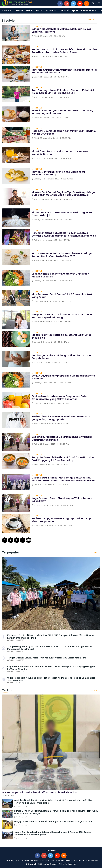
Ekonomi (51, 11)
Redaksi (25, 861)
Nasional (7, 11)
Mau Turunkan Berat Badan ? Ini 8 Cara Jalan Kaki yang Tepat (62, 296)
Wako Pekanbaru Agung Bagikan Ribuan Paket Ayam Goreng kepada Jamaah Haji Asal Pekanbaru (51, 679)
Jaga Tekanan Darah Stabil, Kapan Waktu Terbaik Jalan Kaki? (63, 499)
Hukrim (39, 11)
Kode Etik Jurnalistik (40, 861)
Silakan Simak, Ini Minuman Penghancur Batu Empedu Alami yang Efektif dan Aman (60, 398)
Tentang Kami (13, 861)
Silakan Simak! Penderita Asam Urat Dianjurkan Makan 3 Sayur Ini (61, 275)
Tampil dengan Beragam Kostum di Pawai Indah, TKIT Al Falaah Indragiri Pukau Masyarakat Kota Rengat (49, 648)
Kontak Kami (92, 861)
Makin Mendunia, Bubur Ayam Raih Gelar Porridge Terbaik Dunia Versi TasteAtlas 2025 (62, 255)
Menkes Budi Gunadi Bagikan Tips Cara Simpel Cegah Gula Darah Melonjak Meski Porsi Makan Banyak (61, 195)
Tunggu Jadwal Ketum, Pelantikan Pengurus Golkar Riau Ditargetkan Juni (46, 658)
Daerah (19, 11)
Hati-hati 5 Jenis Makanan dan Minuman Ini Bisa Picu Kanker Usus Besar (62, 132)
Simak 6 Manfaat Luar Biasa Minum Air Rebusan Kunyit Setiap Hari (61, 153)
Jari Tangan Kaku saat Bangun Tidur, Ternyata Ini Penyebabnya (62, 357)
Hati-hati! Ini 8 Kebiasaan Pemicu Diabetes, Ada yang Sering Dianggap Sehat (62, 418)
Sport (75, 11)
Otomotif (64, 11)
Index (93, 19)
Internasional (88, 11)
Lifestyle (37, 26)
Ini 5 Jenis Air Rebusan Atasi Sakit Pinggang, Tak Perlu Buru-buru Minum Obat (61, 71)
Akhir (29, 540)
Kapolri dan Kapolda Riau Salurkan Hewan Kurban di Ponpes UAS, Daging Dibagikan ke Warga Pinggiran (52, 668)
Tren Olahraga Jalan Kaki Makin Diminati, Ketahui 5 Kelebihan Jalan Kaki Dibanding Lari (64, 92)
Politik (29, 11)
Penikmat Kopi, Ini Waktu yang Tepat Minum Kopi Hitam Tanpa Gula (62, 520)
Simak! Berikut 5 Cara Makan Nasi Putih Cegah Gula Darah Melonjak (64, 214)
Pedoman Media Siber (62, 861)
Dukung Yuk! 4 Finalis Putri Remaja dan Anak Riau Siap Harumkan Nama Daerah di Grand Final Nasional (62, 480)
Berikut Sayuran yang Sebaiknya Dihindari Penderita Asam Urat (64, 377)
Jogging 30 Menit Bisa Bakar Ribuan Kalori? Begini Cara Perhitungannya (62, 438)
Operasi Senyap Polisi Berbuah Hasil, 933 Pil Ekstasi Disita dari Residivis (40, 792)
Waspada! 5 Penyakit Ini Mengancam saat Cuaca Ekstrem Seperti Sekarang (63, 316)
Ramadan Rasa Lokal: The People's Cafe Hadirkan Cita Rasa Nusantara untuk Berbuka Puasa (62, 51)
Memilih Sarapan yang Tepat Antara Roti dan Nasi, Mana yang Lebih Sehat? (63, 112)
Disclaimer (79, 861)
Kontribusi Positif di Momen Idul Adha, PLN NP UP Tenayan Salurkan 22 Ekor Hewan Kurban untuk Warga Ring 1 (50, 637)
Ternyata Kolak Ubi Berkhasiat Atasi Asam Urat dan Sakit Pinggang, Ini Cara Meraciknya (63, 459)
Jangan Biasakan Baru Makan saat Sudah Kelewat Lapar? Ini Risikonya (63, 30)
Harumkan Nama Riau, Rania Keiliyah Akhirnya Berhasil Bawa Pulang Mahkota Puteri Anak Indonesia (61, 236)
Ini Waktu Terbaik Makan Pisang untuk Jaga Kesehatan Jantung (59, 173)
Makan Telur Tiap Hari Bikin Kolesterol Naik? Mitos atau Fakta (62, 336)
